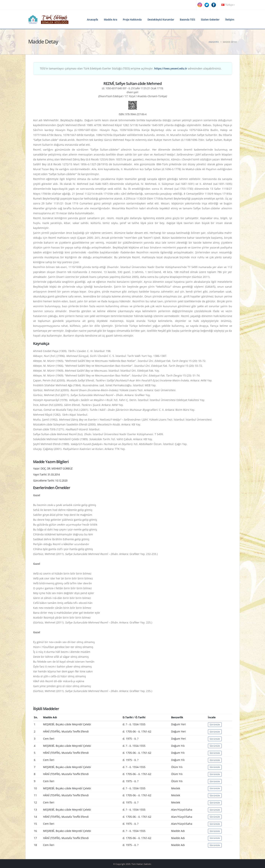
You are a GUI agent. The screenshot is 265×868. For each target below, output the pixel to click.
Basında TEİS (187, 19)
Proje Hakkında (132, 19)
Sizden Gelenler (210, 19)
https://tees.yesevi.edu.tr (171, 68)
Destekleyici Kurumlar (161, 19)
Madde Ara (110, 19)
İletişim (230, 19)
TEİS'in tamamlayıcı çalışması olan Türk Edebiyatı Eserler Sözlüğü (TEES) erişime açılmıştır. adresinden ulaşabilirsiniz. (131, 68)
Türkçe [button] (228, 5)
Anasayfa (92, 19)
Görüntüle (215, 724)
